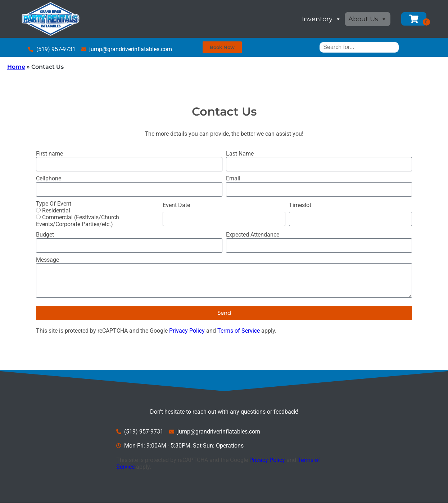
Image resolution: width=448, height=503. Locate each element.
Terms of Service (239, 331)
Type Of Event (54, 204)
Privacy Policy (187, 331)
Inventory (322, 19)
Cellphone (49, 178)
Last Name (240, 154)
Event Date (176, 205)
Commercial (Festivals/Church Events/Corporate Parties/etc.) (78, 221)
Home (16, 67)
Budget (45, 235)
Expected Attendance (253, 235)
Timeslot (300, 205)
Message (47, 260)
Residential (56, 210)
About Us (368, 19)
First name (49, 154)
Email (233, 178)
